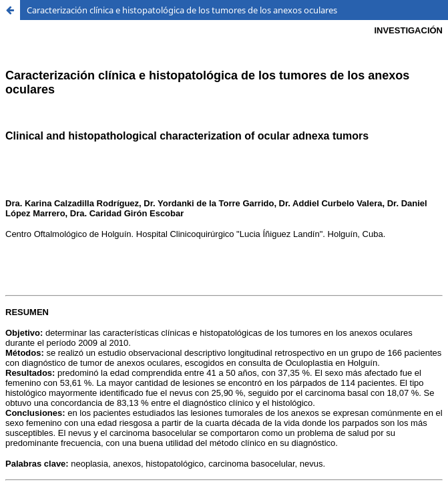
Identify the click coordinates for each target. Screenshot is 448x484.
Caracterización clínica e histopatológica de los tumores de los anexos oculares (182, 10)
